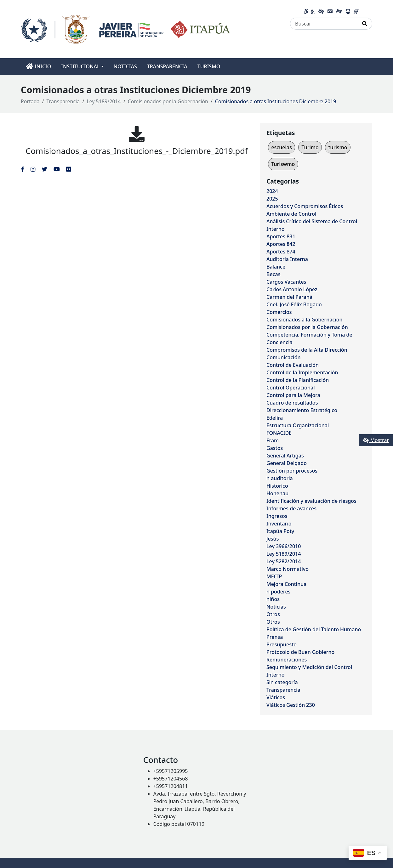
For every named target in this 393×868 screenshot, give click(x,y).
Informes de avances (291, 508)
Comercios (279, 312)
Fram (273, 440)
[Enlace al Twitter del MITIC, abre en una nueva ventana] (44, 169)
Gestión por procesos (292, 471)
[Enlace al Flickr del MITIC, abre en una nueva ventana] (68, 169)
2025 (272, 199)
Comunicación (283, 357)
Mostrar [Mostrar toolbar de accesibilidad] (376, 440)
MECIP (274, 576)
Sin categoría (282, 682)
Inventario (279, 524)
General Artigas (285, 456)
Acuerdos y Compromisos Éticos (305, 206)
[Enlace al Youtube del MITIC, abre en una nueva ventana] (57, 169)
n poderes (278, 592)
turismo (338, 147)
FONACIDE (279, 433)
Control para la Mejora (293, 395)
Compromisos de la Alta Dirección (307, 350)
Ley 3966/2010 (284, 546)
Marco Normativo (288, 569)
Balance (276, 267)
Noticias (276, 607)
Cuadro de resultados (292, 403)
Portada (30, 101)
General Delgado (287, 463)
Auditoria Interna (287, 259)
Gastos (275, 448)
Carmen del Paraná (289, 297)
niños (273, 599)
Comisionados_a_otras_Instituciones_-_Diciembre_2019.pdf (137, 151)
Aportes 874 (281, 252)
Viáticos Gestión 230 (291, 705)
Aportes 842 (281, 244)
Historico (277, 486)
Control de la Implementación (302, 372)
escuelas (281, 147)
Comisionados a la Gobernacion (305, 320)
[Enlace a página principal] (125, 29)
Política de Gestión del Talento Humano (314, 629)
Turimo (310, 147)
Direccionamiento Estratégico (302, 410)
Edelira (275, 418)
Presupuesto (282, 644)
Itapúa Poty (280, 531)
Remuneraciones (287, 660)
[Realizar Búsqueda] (365, 24)
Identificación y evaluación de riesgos (311, 501)
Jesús (273, 539)
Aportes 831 (281, 236)
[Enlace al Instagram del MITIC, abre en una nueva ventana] (33, 169)
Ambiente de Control (291, 214)
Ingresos (277, 516)
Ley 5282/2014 (284, 561)
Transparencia (63, 101)
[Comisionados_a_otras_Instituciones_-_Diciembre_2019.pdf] (137, 134)
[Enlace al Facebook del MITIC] (23, 169)
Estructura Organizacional (298, 425)
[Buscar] (324, 24)
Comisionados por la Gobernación (168, 101)
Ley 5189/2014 (104, 101)
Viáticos (276, 697)
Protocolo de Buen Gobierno (300, 652)
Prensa (275, 637)
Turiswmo (283, 164)
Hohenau (277, 493)
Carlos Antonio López (292, 289)
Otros (273, 614)
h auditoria (280, 478)
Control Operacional (291, 388)
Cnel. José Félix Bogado (294, 304)
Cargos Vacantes (286, 282)
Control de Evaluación (293, 365)
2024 (272, 191)
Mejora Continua (286, 584)
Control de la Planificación (298, 380)
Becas (273, 274)
